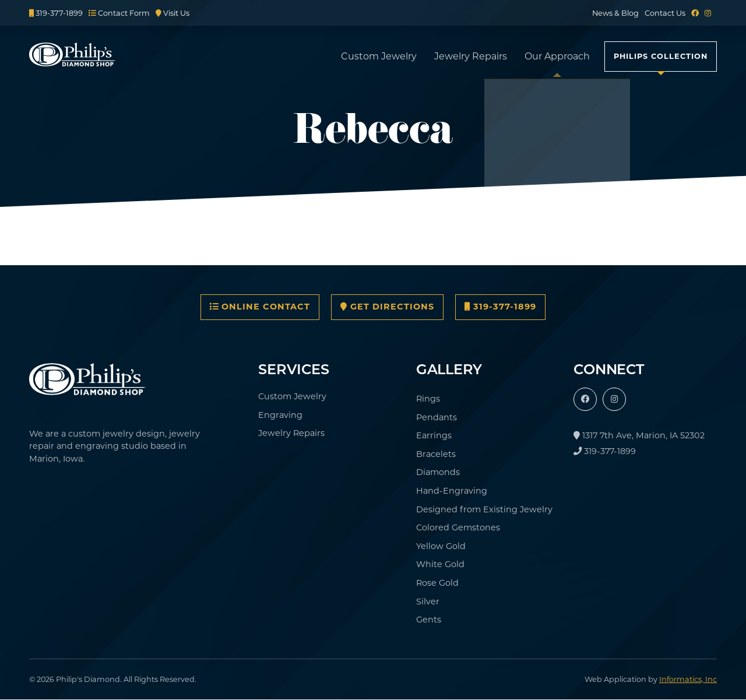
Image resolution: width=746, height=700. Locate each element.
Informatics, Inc (688, 679)
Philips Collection (661, 56)
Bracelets (436, 454)
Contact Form (119, 13)
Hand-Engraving (452, 491)
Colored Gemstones (458, 527)
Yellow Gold (441, 546)
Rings (428, 399)
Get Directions (387, 307)
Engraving (280, 415)
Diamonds (438, 472)
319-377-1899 (56, 13)
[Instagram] (708, 13)
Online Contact (260, 307)
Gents (429, 620)
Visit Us (173, 13)
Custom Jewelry (379, 56)
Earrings (434, 435)
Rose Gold (437, 583)
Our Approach (557, 56)
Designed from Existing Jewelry (484, 509)
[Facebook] (695, 13)
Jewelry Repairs (471, 56)
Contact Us (665, 13)
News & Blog (615, 13)
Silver (428, 601)
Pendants (437, 417)
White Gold (440, 564)
